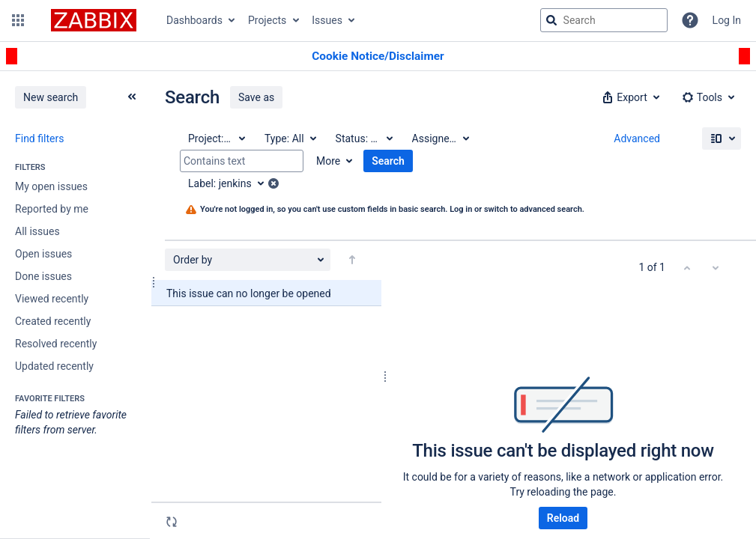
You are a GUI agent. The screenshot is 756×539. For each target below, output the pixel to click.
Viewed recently (52, 299)
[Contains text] (242, 161)
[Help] (690, 20)
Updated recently (54, 366)
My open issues (51, 186)
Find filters (39, 138)
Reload (563, 518)
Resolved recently (56, 344)
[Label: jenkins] (231, 183)
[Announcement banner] (378, 57)
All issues (37, 231)
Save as (256, 97)
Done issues (43, 276)
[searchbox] (604, 20)
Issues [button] (327, 20)
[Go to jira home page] (94, 20)
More (328, 161)
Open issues (43, 254)
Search (388, 161)
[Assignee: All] (440, 138)
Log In (727, 20)
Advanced (637, 138)
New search (51, 97)
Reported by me (52, 209)
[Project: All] (216, 138)
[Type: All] (290, 138)
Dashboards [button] (194, 20)
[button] (18, 20)
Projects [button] (267, 20)
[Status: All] (363, 138)
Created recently (53, 321)
